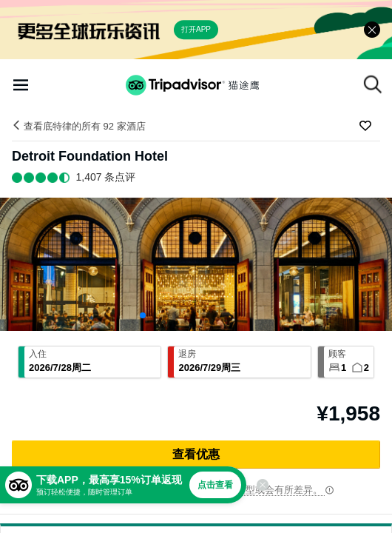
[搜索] (373, 84)
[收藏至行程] (365, 126)
